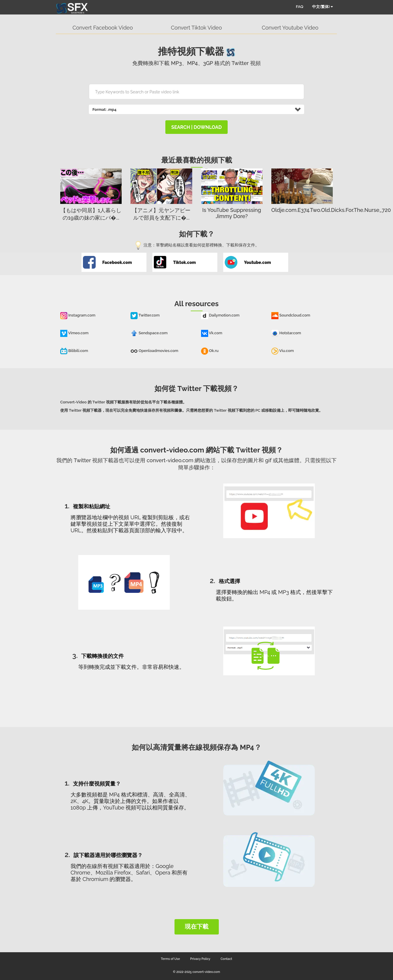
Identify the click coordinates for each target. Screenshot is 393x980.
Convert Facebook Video (102, 28)
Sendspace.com (149, 333)
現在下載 (197, 927)
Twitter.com (145, 315)
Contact (226, 959)
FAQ (300, 7)
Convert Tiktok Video (196, 28)
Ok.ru (210, 351)
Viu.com (283, 351)
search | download (196, 127)
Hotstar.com (286, 333)
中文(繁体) (322, 7)
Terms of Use (171, 959)
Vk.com (212, 333)
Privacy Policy (200, 959)
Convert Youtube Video (290, 28)
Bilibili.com (74, 351)
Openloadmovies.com (154, 351)
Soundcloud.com (291, 315)
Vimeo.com (74, 333)
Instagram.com (78, 315)
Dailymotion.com (220, 315)
